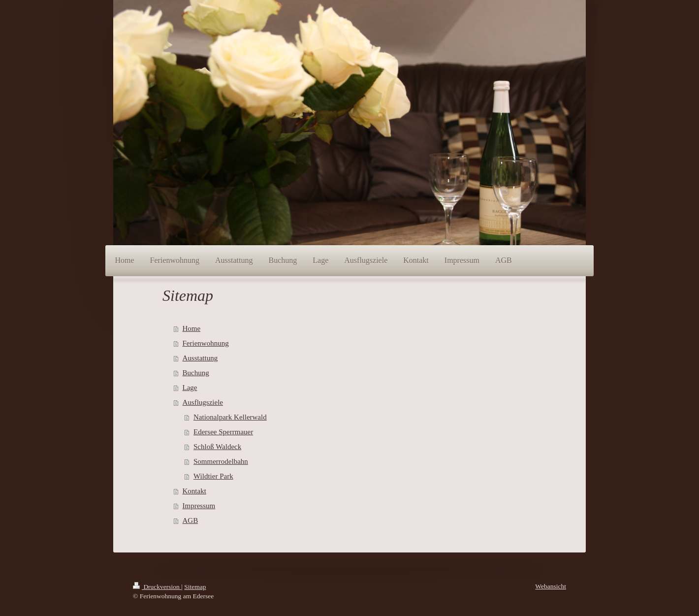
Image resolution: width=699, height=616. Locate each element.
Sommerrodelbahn (221, 461)
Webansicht (551, 586)
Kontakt (194, 491)
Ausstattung (200, 358)
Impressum (199, 506)
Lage (190, 388)
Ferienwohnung (206, 343)
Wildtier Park (213, 476)
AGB (191, 520)
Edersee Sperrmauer (223, 432)
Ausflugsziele (203, 402)
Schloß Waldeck (217, 447)
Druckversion (157, 587)
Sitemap (195, 587)
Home (192, 328)
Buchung (196, 373)
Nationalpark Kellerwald (230, 417)
